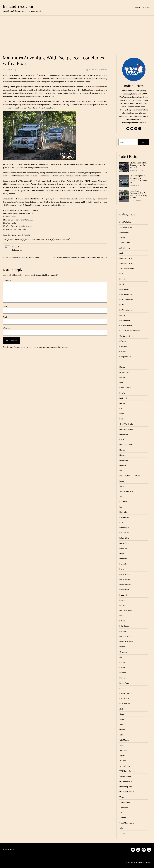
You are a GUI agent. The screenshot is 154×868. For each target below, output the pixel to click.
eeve (121, 383)
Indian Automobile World (130, 476)
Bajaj (121, 274)
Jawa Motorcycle (126, 491)
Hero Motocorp (126, 445)
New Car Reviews (126, 641)
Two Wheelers (125, 776)
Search (144, 142)
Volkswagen (124, 807)
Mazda (122, 600)
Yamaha (123, 818)
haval (122, 439)
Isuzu (122, 481)
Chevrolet (123, 346)
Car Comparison (126, 336)
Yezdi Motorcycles (127, 823)
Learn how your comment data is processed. (51, 347)
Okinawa (123, 652)
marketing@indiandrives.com (134, 122)
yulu (121, 828)
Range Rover (124, 683)
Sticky (122, 719)
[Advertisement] (77, 34)
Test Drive (123, 750)
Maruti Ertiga (125, 579)
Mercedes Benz (126, 610)
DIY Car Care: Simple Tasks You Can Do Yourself (139, 165)
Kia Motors (124, 512)
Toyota (122, 755)
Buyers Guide (125, 320)
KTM (121, 522)
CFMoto (123, 341)
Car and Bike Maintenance (130, 331)
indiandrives (17, 250)
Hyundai (123, 465)
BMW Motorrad (126, 310)
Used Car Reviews (127, 792)
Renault (123, 688)
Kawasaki (123, 502)
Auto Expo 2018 (126, 258)
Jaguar (122, 486)
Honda (122, 450)
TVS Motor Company (128, 771)
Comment (7, 280)
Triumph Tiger (125, 766)
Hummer (123, 455)
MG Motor (124, 621)
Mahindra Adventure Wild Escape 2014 (38, 239)
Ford (121, 419)
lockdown (123, 559)
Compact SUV (125, 357)
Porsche (123, 673)
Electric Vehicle (125, 388)
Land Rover (124, 533)
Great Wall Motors (127, 424)
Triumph (123, 761)
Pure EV (123, 678)
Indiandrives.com (18, 6)
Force (122, 414)
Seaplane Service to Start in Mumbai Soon (22, 257)
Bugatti (122, 315)
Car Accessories (126, 326)
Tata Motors (124, 740)
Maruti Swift (124, 590)
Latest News (16, 235)
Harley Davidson (126, 429)
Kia (121, 507)
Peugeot (123, 662)
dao (121, 362)
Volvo (122, 812)
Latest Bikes (124, 538)
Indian (122, 471)
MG (121, 616)
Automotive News (127, 269)
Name (6, 306)
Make (122, 569)
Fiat (121, 408)
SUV (121, 724)
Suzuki (122, 730)
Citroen (122, 351)
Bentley (122, 284)
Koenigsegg (124, 517)
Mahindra (27, 235)
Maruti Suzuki (125, 585)
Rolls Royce (124, 698)
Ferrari (122, 403)
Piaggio (122, 667)
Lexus (122, 553)
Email (6, 317)
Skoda (122, 714)
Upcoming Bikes (126, 781)
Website (6, 328)
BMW (122, 305)
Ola (121, 657)
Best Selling (124, 289)
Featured (123, 398)
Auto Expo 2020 (126, 263)
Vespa (122, 797)
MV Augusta (124, 636)
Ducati (122, 377)
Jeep (121, 496)
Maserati (123, 595)
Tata (121, 735)
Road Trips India (126, 693)
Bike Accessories (126, 300)
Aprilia (122, 237)
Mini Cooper (124, 626)
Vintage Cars (125, 802)
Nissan (122, 647)
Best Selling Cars (126, 294)
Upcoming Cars (126, 787)
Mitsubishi (124, 631)
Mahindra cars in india (61, 239)
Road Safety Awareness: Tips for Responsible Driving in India (138, 194)
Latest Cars (124, 543)
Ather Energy (125, 248)
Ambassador (124, 232)
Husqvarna (124, 460)
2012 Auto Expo (126, 222)
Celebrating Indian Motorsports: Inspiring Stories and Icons (139, 179)
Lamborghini (124, 528)
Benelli (122, 279)
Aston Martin (125, 243)
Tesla (121, 745)
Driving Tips (124, 372)
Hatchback (124, 434)
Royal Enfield (125, 704)
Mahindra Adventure (15, 239)
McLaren (123, 605)
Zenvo (122, 833)
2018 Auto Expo (126, 227)
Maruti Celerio (125, 574)
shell (121, 709)
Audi (121, 253)
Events (122, 393)
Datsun (122, 367)
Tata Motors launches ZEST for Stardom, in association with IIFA (79, 257)
